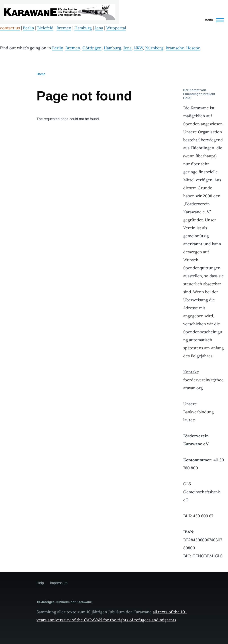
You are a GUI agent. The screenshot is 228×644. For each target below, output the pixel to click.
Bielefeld (45, 28)
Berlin (28, 28)
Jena (99, 28)
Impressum (59, 583)
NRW (138, 48)
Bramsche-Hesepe (183, 48)
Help (40, 583)
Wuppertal (116, 28)
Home (41, 74)
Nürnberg (154, 48)
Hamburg (83, 28)
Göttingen (92, 48)
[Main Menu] (213, 20)
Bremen (64, 28)
